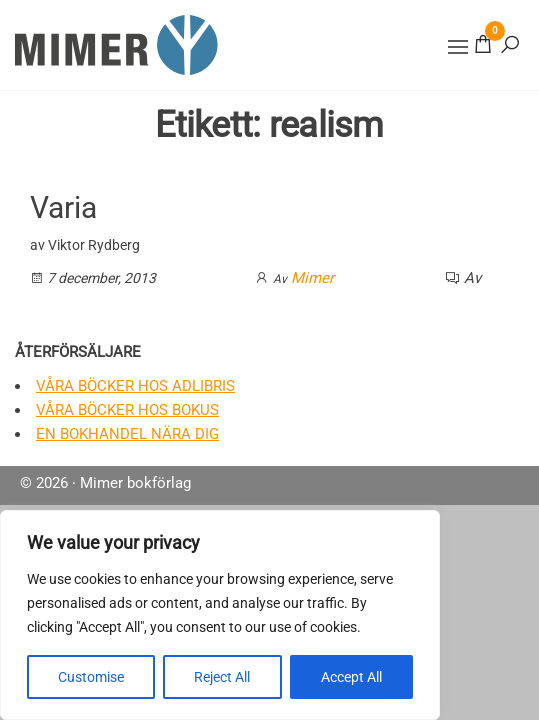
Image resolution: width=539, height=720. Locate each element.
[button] (458, 47)
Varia (63, 207)
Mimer (312, 278)
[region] (220, 615)
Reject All (222, 677)
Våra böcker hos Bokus (127, 410)
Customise (91, 677)
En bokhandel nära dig (127, 434)
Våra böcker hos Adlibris (135, 386)
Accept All (351, 677)
